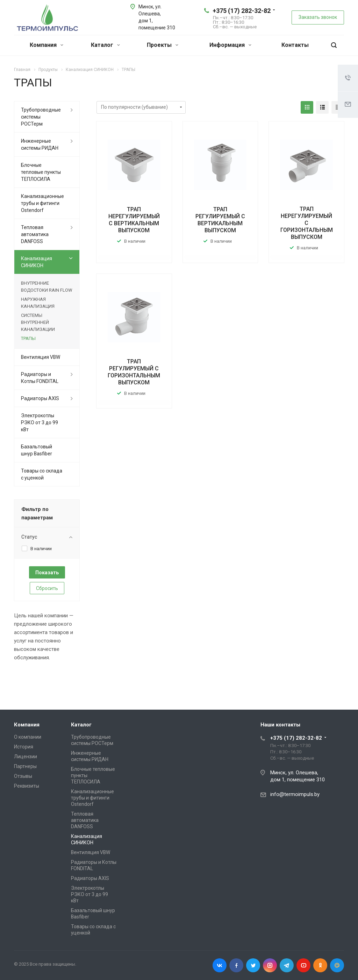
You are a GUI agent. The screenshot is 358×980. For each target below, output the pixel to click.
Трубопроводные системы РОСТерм (41, 117)
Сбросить (47, 588)
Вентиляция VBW (41, 357)
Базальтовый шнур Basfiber (37, 450)
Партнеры (25, 766)
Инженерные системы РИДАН (40, 144)
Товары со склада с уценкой (42, 474)
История (24, 747)
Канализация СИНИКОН (37, 262)
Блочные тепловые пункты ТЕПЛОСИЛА (41, 172)
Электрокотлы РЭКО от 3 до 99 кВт (40, 422)
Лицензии (26, 757)
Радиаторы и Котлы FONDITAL (40, 378)
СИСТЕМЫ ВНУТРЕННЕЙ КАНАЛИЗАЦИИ (38, 322)
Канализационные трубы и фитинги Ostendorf (42, 203)
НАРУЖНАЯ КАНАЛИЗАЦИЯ (38, 303)
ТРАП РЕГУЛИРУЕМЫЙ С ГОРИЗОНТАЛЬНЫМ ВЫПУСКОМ (134, 372)
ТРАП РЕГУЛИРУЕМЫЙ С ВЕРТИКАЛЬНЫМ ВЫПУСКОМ (220, 220)
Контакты (295, 45)
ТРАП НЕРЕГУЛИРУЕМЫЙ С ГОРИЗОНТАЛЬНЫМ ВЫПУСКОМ (307, 223)
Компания (46, 45)
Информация (230, 45)
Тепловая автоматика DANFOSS (35, 234)
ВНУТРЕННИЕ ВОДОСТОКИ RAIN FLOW (47, 287)
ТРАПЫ (28, 338)
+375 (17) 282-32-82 (242, 11)
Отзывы (23, 776)
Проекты (163, 45)
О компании (28, 737)
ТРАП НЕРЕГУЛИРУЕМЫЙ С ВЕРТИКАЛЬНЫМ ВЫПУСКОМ (134, 220)
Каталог (105, 45)
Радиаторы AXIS (40, 398)
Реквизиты (27, 786)
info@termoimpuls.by (295, 794)
